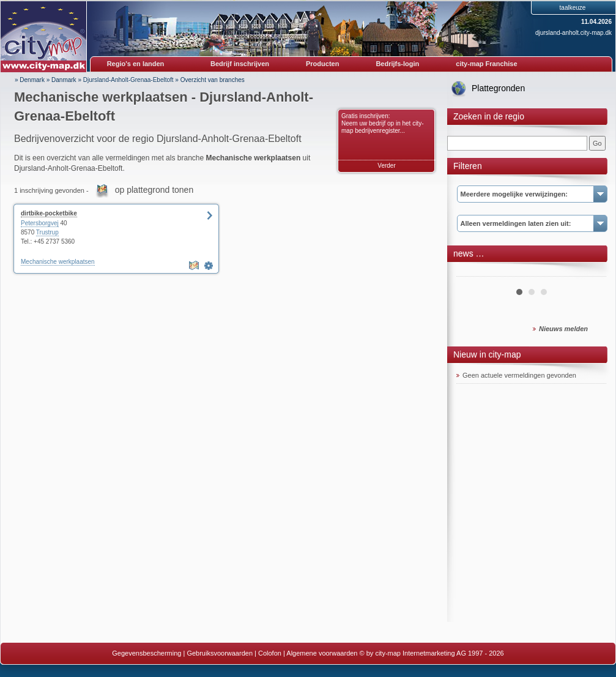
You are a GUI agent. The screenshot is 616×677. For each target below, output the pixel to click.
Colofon (270, 653)
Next (590, 272)
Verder (386, 166)
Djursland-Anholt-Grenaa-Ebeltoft (128, 80)
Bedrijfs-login (397, 64)
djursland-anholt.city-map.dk (573, 33)
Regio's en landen (136, 64)
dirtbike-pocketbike (49, 213)
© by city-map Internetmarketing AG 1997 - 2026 (432, 653)
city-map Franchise (486, 64)
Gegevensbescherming (147, 653)
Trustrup (47, 232)
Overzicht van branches (213, 80)
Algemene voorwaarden (322, 653)
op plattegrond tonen (154, 190)
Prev (472, 272)
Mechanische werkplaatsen (58, 262)
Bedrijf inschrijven (240, 64)
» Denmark (30, 80)
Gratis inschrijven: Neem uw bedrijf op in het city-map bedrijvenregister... (383, 123)
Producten (322, 64)
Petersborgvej (40, 223)
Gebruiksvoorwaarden (220, 653)
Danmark (64, 80)
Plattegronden (498, 88)
